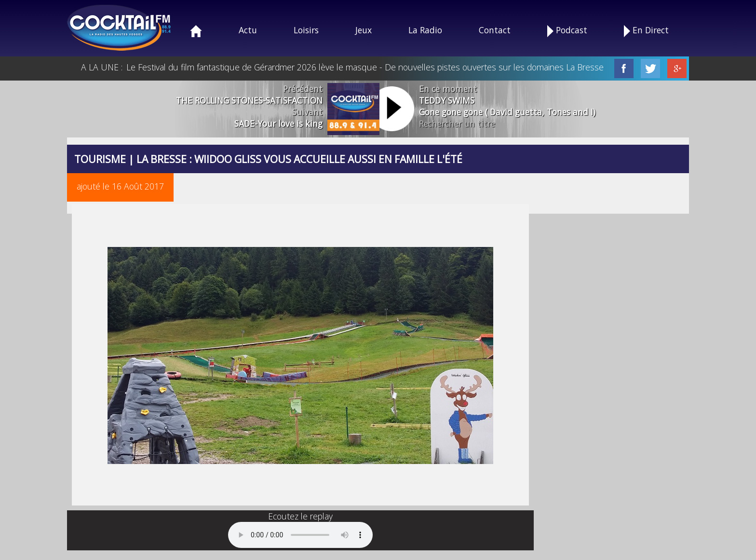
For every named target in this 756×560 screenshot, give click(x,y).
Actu (248, 30)
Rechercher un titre (457, 123)
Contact (495, 30)
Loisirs (306, 30)
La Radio (425, 30)
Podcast (567, 31)
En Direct (646, 31)
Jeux (364, 30)
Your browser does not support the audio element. (300, 535)
